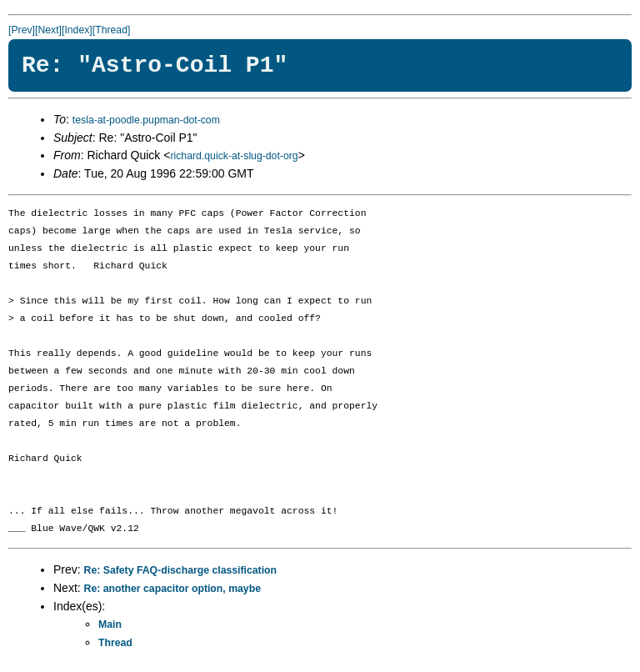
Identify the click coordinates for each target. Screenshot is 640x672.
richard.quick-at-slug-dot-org (234, 156)
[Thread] (112, 30)
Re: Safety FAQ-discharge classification (180, 570)
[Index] (77, 30)
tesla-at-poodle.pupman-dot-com (146, 120)
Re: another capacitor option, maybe (172, 589)
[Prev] (22, 30)
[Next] (48, 30)
